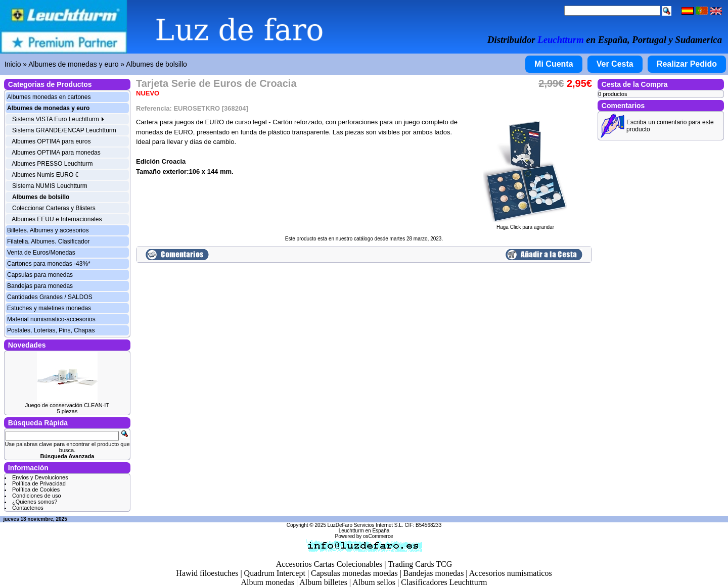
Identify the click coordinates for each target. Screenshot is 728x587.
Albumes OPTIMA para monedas (56, 153)
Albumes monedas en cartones (49, 97)
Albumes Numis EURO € (45, 175)
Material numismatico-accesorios (51, 319)
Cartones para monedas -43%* (49, 264)
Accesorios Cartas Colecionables (329, 564)
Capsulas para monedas (40, 275)
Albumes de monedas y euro (73, 64)
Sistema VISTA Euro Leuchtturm (58, 119)
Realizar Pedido (687, 64)
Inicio (13, 64)
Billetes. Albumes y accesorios (48, 230)
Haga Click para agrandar (525, 225)
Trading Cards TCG (420, 564)
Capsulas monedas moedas (354, 573)
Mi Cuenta (554, 64)
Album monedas (268, 582)
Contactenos (28, 508)
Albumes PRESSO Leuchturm (52, 164)
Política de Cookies (36, 490)
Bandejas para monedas (40, 286)
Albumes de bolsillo (156, 64)
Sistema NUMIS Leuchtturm (50, 186)
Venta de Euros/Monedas (41, 253)
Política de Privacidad (39, 483)
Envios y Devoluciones (40, 477)
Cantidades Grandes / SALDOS (50, 297)
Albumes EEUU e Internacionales (57, 219)
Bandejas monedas (434, 573)
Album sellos (374, 582)
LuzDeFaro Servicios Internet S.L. (366, 525)
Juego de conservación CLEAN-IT (67, 405)
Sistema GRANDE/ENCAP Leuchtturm (64, 130)
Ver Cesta (615, 64)
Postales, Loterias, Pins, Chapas (51, 330)
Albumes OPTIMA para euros (51, 141)
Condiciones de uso (37, 496)
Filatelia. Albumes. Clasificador (48, 241)
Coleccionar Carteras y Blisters (54, 208)
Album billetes (323, 582)
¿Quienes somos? (35, 502)
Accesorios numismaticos (511, 573)
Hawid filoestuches (207, 573)
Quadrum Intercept (275, 573)
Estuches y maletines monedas (49, 308)
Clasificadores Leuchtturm (444, 582)
